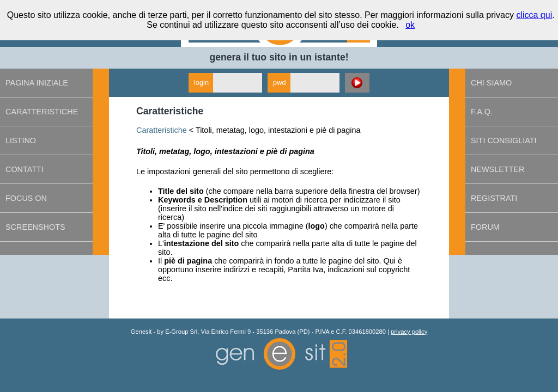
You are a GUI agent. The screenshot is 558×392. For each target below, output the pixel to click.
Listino (21, 140)
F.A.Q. (482, 112)
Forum (485, 227)
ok (410, 25)
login (201, 82)
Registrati (494, 198)
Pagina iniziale (37, 83)
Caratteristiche (42, 112)
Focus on (26, 198)
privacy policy (409, 332)
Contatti (25, 169)
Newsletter (498, 169)
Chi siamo (491, 83)
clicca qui (534, 15)
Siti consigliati (504, 140)
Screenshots (35, 227)
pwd (279, 82)
